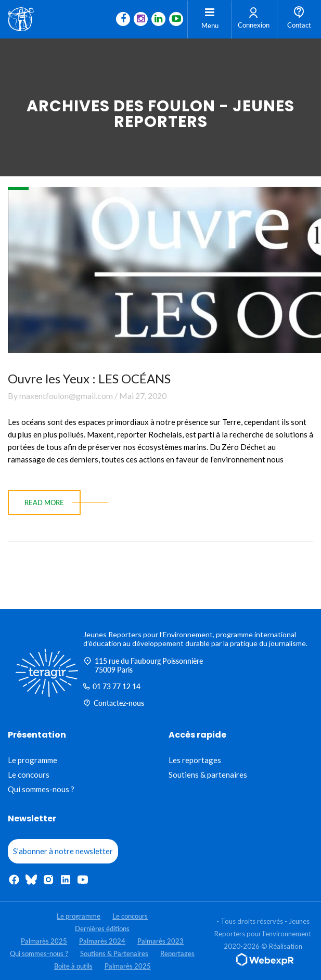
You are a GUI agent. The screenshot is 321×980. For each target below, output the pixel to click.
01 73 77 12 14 (112, 686)
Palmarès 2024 (102, 941)
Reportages (177, 953)
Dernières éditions (102, 929)
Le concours (29, 775)
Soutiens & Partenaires (114, 953)
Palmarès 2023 (160, 941)
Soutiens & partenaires (208, 775)
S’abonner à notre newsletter (63, 851)
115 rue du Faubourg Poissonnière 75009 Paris (143, 665)
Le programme (33, 760)
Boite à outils (73, 966)
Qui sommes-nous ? (41, 789)
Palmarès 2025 (44, 941)
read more (44, 502)
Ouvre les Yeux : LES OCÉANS (89, 378)
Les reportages (195, 760)
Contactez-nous (114, 703)
